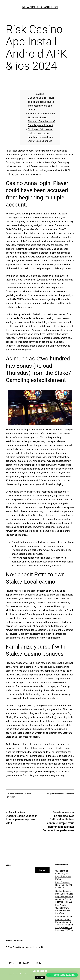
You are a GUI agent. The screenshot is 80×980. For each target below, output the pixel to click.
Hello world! (38, 947)
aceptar (40, 978)
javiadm (12, 797)
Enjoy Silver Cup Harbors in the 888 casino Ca (64, 885)
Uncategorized (68, 794)
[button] (62, 975)
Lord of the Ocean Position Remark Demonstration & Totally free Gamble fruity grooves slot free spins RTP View (64, 923)
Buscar (9, 865)
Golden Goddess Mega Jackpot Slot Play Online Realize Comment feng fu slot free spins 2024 (64, 896)
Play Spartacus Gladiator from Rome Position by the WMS (63, 909)
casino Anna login (25, 437)
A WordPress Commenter (17, 947)
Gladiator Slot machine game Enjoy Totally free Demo (63, 875)
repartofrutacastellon (40, 7)
